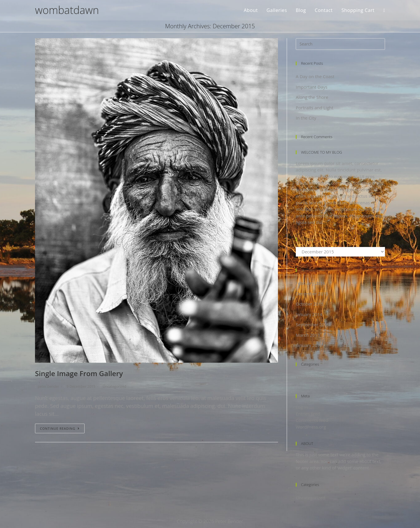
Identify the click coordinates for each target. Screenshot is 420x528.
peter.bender (48, 386)
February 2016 (310, 283)
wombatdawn (67, 10)
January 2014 (309, 314)
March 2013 (308, 335)
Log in (302, 407)
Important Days (311, 87)
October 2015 (310, 304)
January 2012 (309, 345)
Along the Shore (312, 97)
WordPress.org (311, 427)
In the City (306, 118)
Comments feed (312, 420)
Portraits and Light (315, 108)
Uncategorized (114, 386)
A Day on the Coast (315, 76)
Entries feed (308, 414)
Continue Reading (60, 428)
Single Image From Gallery (79, 373)
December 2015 (312, 294)
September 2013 (313, 324)
